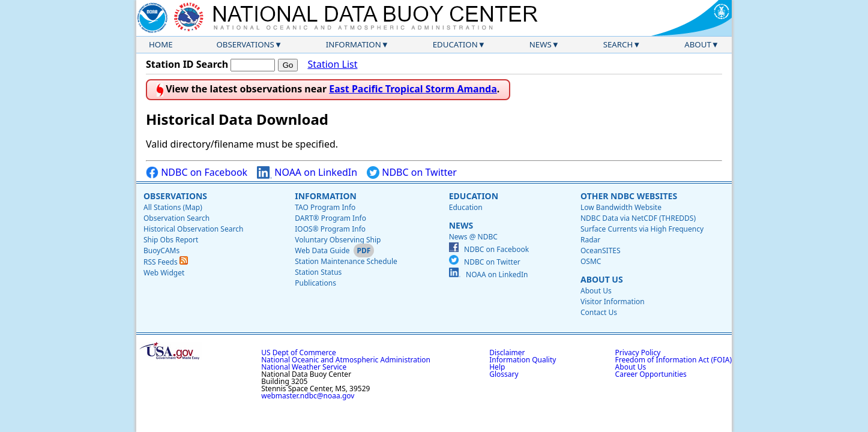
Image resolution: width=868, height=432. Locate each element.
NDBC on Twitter (412, 172)
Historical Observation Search (193, 229)
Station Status (318, 272)
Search (618, 44)
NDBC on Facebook (197, 172)
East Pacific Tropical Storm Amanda (413, 89)
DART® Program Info (330, 218)
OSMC (591, 261)
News (541, 44)
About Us (602, 279)
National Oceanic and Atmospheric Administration (346, 360)
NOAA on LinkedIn (307, 172)
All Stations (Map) (173, 207)
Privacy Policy (638, 352)
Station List (332, 64)
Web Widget (164, 273)
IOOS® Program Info (330, 229)
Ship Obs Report (171, 240)
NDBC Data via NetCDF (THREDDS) (638, 218)
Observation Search (176, 218)
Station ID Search (187, 64)
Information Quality (523, 360)
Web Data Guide (322, 250)
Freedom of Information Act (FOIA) (674, 360)
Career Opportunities (651, 374)
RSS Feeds (166, 262)
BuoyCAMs (161, 250)
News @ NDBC (473, 237)
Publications (315, 283)
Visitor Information (613, 301)
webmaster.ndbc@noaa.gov (308, 396)
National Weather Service (304, 367)
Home (161, 44)
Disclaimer (507, 352)
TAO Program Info (325, 207)
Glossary (504, 374)
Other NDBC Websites (629, 196)
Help (497, 367)
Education (455, 44)
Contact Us (599, 312)
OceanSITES (601, 250)
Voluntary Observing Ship (338, 240)
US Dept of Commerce (299, 352)
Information (354, 44)
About (698, 44)
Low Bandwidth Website (621, 207)
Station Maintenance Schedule (346, 261)
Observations (245, 44)
